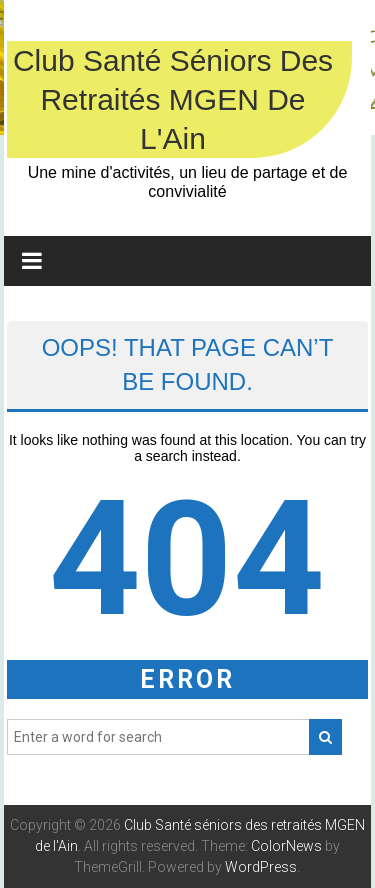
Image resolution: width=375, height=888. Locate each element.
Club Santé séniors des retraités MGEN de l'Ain (173, 99)
